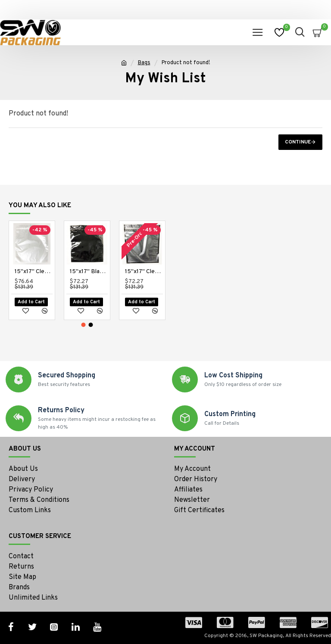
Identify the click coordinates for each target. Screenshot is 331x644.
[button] (84, 325)
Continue (298, 142)
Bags (144, 63)
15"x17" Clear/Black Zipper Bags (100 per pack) (144, 272)
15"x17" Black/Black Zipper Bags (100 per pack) (89, 272)
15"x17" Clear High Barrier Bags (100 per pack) (34, 272)
